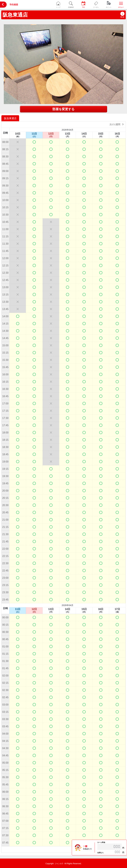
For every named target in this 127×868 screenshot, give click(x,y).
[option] (11, 118)
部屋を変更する (63, 109)
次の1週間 (117, 124)
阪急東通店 (15, 15)
